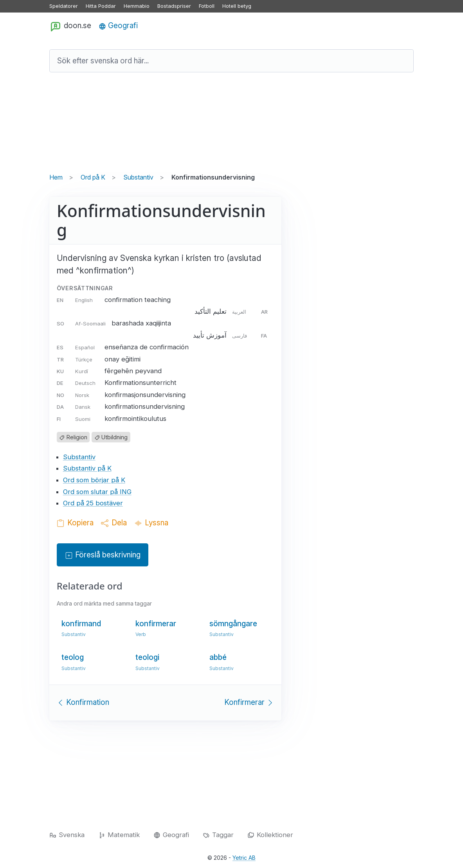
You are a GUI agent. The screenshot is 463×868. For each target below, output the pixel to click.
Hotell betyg (237, 6)
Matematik (119, 835)
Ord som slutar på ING (97, 492)
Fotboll (207, 6)
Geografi (118, 26)
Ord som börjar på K (94, 480)
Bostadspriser (174, 6)
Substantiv (138, 177)
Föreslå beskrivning (103, 555)
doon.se (70, 26)
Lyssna (151, 523)
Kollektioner (270, 835)
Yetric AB (244, 858)
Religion (73, 437)
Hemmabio (137, 6)
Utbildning (111, 437)
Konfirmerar (249, 702)
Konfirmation (83, 702)
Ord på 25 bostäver (93, 503)
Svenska (67, 835)
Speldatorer (64, 6)
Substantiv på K (87, 468)
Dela (114, 523)
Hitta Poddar (101, 6)
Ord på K (93, 177)
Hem (56, 177)
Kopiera (75, 523)
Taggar (218, 835)
